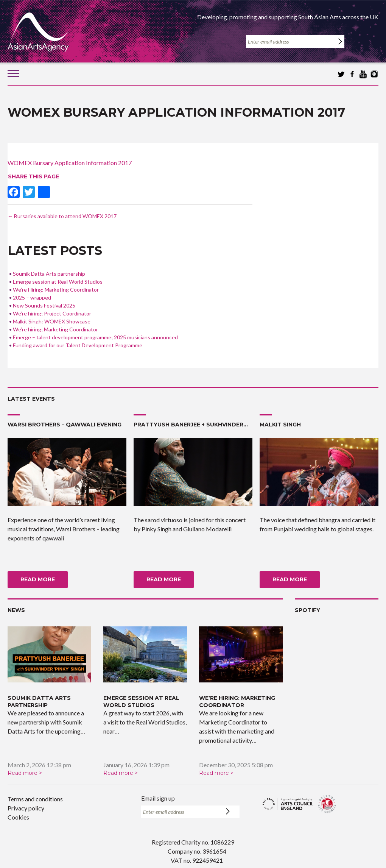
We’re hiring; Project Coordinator (52, 313)
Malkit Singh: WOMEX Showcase (52, 321)
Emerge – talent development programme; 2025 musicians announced (95, 337)
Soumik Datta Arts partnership (49, 274)
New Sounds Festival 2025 (44, 305)
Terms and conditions (35, 799)
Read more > (25, 773)
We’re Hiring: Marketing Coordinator (56, 290)
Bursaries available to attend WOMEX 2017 (62, 216)
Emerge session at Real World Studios (58, 282)
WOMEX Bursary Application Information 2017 (70, 163)
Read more (38, 579)
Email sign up (158, 798)
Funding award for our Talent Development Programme (78, 345)
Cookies (18, 817)
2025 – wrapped (32, 297)
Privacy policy (26, 808)
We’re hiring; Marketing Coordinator (55, 329)
